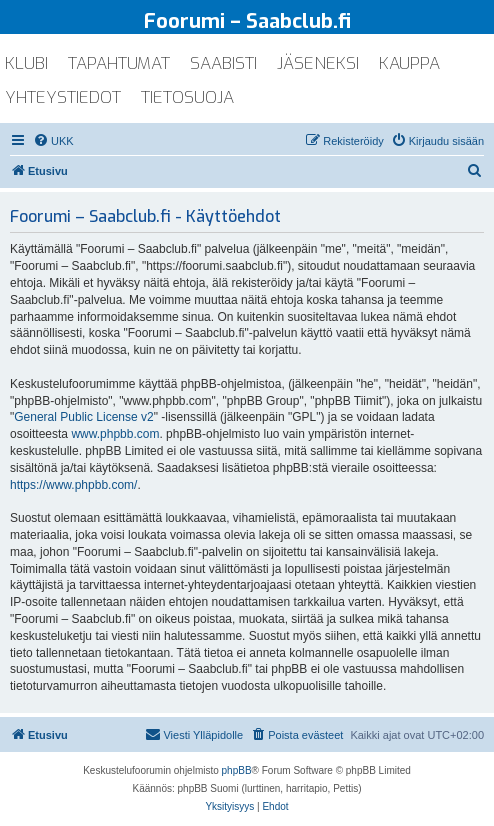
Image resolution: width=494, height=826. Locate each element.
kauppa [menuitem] (409, 63)
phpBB (237, 770)
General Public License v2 (83, 417)
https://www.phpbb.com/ (73, 485)
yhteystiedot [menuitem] (63, 97)
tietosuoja (187, 97)
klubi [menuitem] (26, 63)
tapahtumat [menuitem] (119, 63)
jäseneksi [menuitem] (318, 63)
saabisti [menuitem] (223, 63)
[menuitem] (53, 141)
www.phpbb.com (115, 434)
